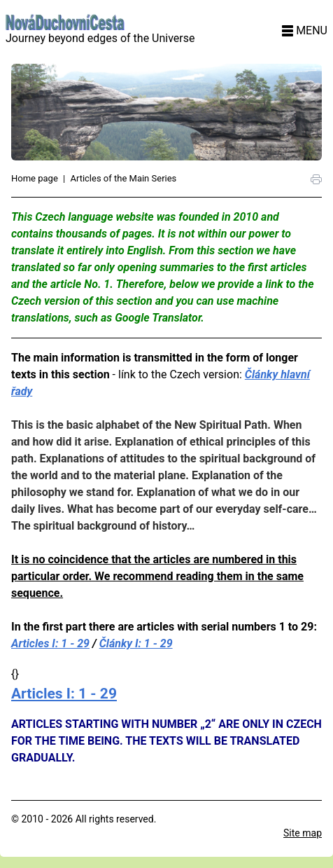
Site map (303, 833)
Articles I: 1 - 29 (50, 643)
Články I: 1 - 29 (136, 643)
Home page (35, 178)
